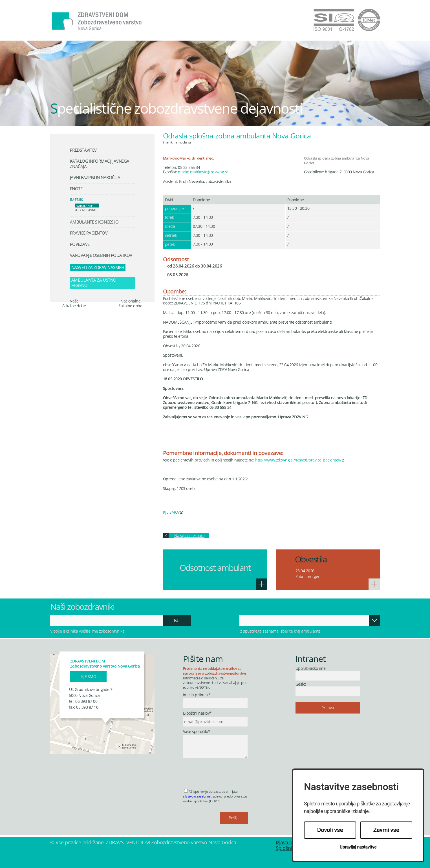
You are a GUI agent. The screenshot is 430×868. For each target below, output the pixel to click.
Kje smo (89, 676)
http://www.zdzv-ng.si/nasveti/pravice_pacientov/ (298, 460)
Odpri (374, 620)
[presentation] (226, 772)
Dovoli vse (330, 830)
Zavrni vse (386, 830)
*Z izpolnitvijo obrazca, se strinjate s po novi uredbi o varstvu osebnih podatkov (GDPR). (215, 796)
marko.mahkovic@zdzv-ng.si (203, 172)
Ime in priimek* (197, 695)
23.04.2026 (305, 571)
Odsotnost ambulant (215, 568)
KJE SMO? (171, 512)
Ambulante (184, 142)
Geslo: (301, 684)
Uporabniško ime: (311, 668)
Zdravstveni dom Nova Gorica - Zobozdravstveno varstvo (97, 21)
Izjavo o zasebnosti (199, 796)
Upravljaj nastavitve (358, 847)
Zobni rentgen (308, 576)
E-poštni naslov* (197, 713)
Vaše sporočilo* (197, 732)
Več (261, 584)
